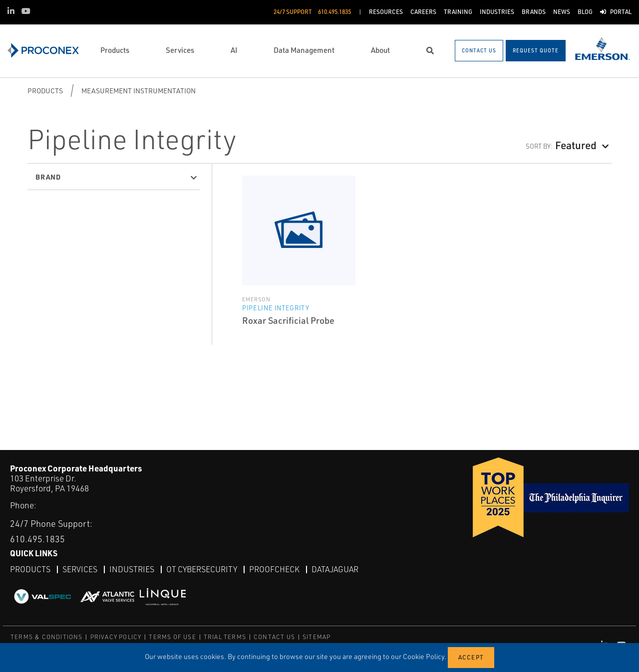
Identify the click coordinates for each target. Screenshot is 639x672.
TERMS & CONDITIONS (47, 637)
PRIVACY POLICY (116, 637)
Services (80, 569)
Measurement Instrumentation (139, 91)
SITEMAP (317, 637)
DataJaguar (335, 569)
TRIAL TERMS (225, 637)
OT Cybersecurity (202, 569)
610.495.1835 (37, 539)
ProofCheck (274, 569)
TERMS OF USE (172, 637)
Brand (48, 177)
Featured (576, 145)
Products (45, 91)
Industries (132, 569)
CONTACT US (274, 637)
